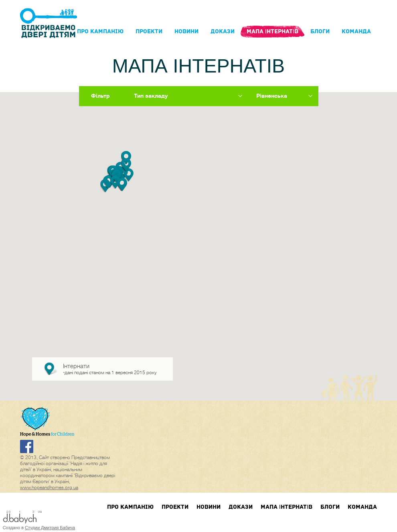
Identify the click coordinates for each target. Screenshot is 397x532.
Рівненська (272, 96)
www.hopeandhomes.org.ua (49, 488)
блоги (320, 31)
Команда (356, 31)
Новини (186, 31)
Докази (223, 31)
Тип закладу (151, 96)
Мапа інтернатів (272, 31)
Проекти (149, 31)
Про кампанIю (100, 31)
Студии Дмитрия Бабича (50, 528)
